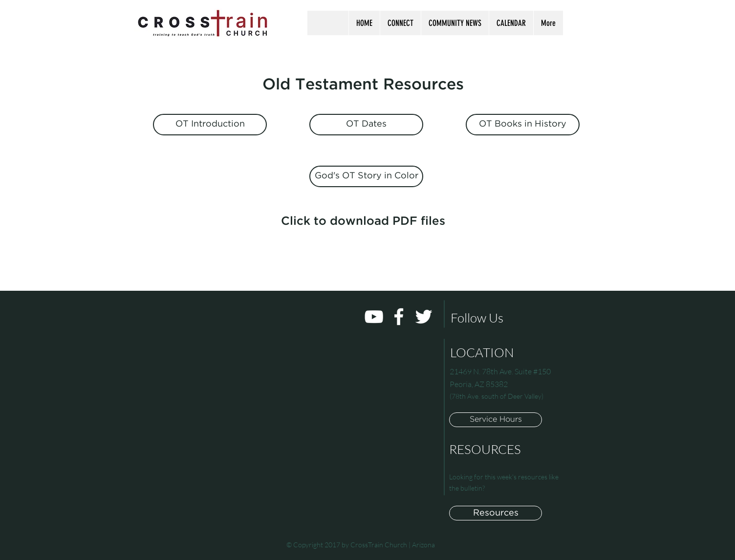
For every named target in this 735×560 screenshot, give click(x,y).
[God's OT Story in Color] (366, 176)
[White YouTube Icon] (374, 317)
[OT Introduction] (210, 125)
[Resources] (496, 513)
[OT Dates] (366, 125)
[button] (400, 23)
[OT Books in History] (523, 125)
